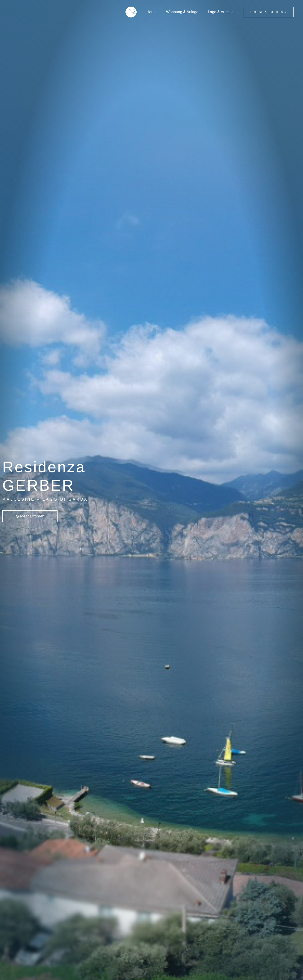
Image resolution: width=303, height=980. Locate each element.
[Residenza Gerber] (137, 12)
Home (156, 12)
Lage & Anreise (222, 12)
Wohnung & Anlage (185, 12)
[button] (268, 12)
